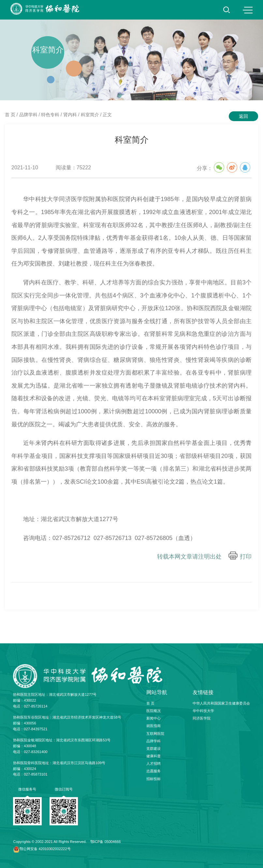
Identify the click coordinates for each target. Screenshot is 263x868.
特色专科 (50, 115)
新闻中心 (153, 718)
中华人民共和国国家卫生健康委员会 (221, 703)
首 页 (10, 115)
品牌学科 (28, 115)
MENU (248, 10)
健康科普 (153, 756)
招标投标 (153, 779)
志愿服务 (153, 771)
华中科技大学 (203, 711)
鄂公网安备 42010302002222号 (45, 849)
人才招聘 (153, 763)
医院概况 (153, 711)
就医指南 (153, 726)
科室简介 (90, 115)
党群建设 (153, 749)
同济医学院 (202, 718)
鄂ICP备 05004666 (106, 842)
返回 (243, 116)
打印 (246, 560)
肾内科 (70, 115)
